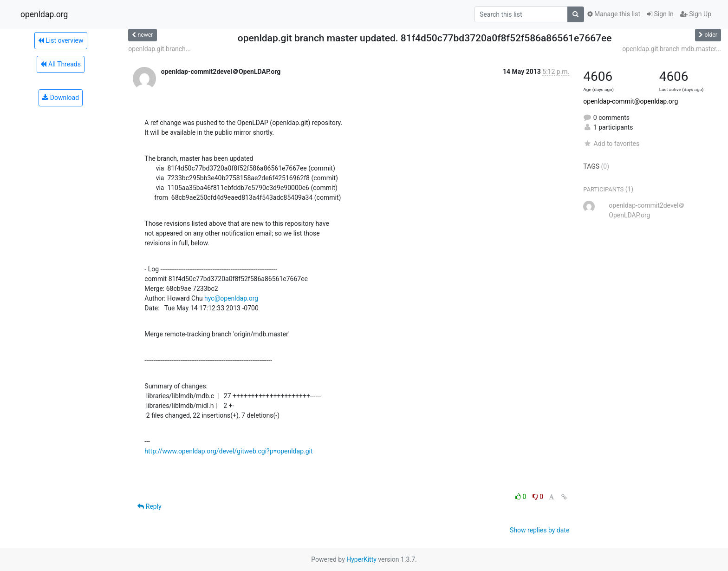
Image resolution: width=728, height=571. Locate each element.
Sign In (660, 14)
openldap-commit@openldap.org (630, 101)
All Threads (60, 64)
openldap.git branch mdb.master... (672, 49)
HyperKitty (361, 559)
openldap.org (44, 14)
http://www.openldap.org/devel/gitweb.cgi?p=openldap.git (228, 451)
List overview (61, 40)
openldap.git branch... (159, 49)
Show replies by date (539, 530)
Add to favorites (611, 144)
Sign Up (696, 14)
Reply (149, 506)
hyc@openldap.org (231, 298)
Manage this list (614, 14)
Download (61, 98)
